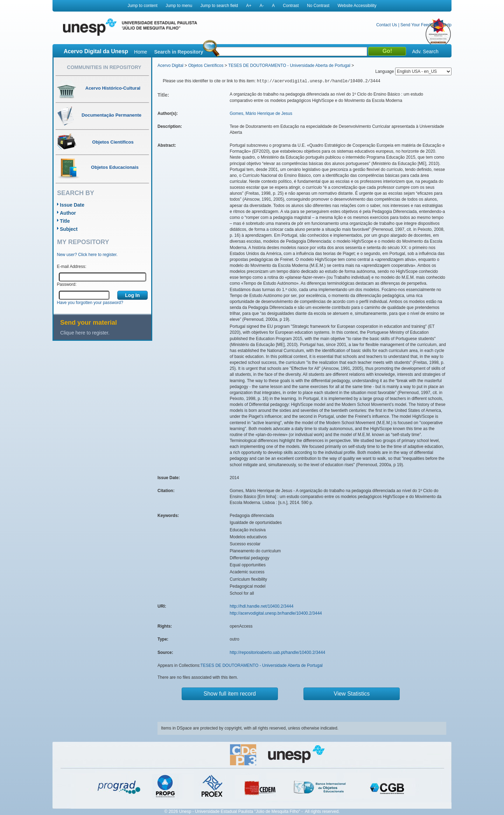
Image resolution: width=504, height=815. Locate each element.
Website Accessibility (357, 6)
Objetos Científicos (206, 65)
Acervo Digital (170, 65)
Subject (69, 229)
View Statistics (352, 694)
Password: (67, 284)
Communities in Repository (104, 67)
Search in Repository (178, 52)
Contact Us (387, 25)
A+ (249, 6)
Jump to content (142, 6)
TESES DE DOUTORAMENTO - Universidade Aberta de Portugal (289, 65)
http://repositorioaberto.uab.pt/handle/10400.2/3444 (277, 652)
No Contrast (318, 6)
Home (141, 52)
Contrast (291, 6)
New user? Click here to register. (87, 255)
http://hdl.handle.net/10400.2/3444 (261, 606)
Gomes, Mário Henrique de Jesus (261, 113)
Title (65, 221)
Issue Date (72, 205)
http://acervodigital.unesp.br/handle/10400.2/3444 (276, 613)
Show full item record (230, 694)
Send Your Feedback (420, 25)
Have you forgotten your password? (90, 303)
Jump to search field (219, 6)
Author (68, 213)
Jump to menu (179, 6)
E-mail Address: (72, 267)
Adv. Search (425, 51)
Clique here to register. (85, 333)
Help (447, 25)
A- (262, 6)
